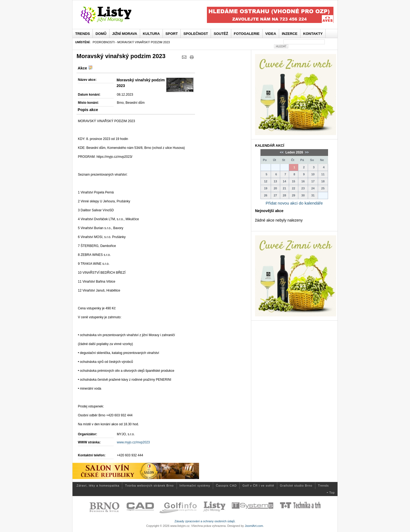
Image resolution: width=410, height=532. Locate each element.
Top (332, 493)
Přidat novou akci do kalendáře (294, 203)
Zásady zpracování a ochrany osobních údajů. (205, 521)
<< (282, 152)
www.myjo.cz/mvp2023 (133, 442)
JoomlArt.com (254, 526)
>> (306, 152)
